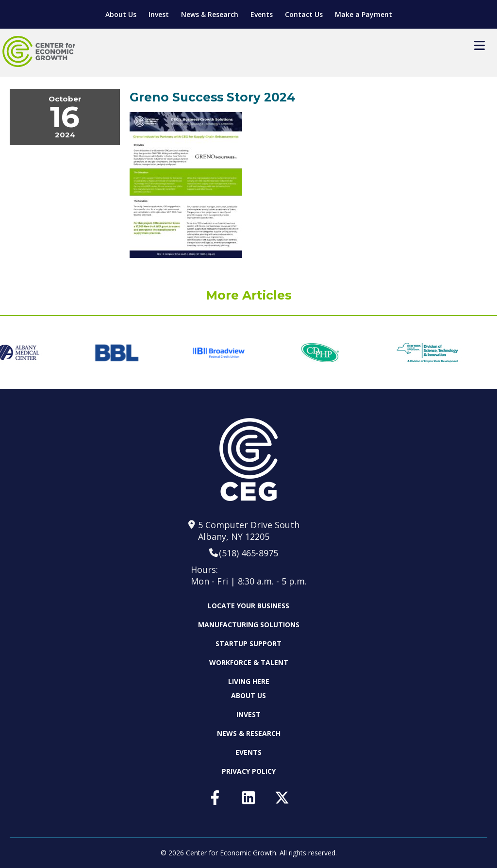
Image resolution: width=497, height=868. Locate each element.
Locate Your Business (248, 606)
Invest (159, 14)
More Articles (249, 295)
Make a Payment (364, 14)
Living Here (249, 681)
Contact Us (304, 14)
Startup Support (248, 643)
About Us (121, 14)
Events (262, 14)
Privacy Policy (249, 771)
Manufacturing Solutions (249, 625)
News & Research (210, 14)
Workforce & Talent (249, 662)
